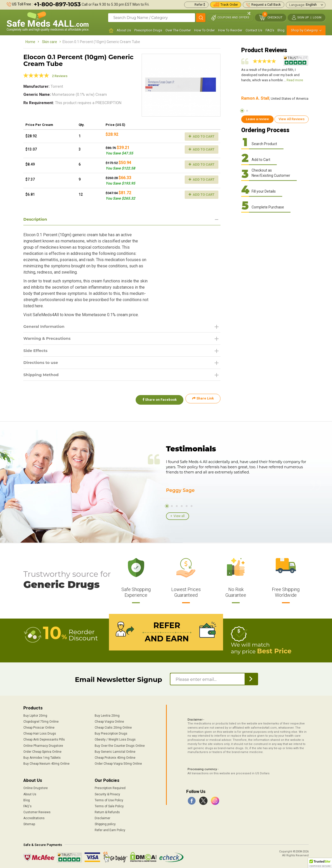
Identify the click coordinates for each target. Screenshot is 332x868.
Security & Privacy (107, 793)
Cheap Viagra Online (109, 721)
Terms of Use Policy (109, 799)
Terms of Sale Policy (109, 805)
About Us (124, 30)
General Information (45, 327)
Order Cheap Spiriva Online (42, 751)
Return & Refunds (107, 811)
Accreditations (34, 817)
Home (30, 42)
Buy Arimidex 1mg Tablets (42, 757)
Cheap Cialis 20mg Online (113, 727)
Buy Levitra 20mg (107, 715)
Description (36, 219)
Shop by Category (304, 30)
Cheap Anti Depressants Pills (44, 739)
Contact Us (254, 30)
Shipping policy (105, 823)
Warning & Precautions (49, 339)
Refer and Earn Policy (110, 829)
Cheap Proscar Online (39, 727)
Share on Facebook (158, 401)
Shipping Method (42, 377)
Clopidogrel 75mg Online (41, 721)
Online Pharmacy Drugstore (43, 745)
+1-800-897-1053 (57, 4)
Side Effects (36, 352)
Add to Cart (202, 136)
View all (179, 516)
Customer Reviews (37, 811)
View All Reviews (292, 119)
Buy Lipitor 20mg (35, 715)
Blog (281, 30)
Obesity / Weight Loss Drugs (115, 739)
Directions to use (42, 364)
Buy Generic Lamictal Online (115, 751)
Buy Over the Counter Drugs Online (120, 745)
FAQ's (270, 30)
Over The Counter (178, 30)
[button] (320, 863)
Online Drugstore (36, 787)
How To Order (205, 30)
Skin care (50, 42)
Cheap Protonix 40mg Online (115, 757)
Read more (295, 80)
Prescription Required (110, 787)
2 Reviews (60, 76)
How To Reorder (230, 30)
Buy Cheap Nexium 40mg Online (46, 763)
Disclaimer (102, 817)
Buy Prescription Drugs (111, 733)
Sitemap (29, 823)
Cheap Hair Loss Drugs (40, 733)
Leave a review (257, 119)
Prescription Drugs (148, 30)
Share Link (203, 401)
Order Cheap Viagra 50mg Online (118, 763)
